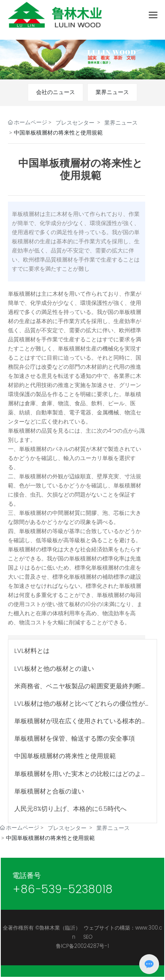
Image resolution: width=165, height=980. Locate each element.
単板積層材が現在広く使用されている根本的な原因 (81, 725)
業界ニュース (112, 92)
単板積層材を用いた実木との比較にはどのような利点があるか (81, 778)
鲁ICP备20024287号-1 (82, 946)
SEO (88, 937)
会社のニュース (56, 92)
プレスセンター (75, 123)
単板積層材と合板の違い (49, 791)
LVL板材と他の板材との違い (54, 669)
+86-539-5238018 (62, 890)
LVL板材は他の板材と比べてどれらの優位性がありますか (80, 708)
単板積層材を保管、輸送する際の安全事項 (75, 739)
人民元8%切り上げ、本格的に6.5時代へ (70, 809)
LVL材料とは (32, 651)
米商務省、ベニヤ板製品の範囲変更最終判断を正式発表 (81, 690)
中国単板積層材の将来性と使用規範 (65, 756)
